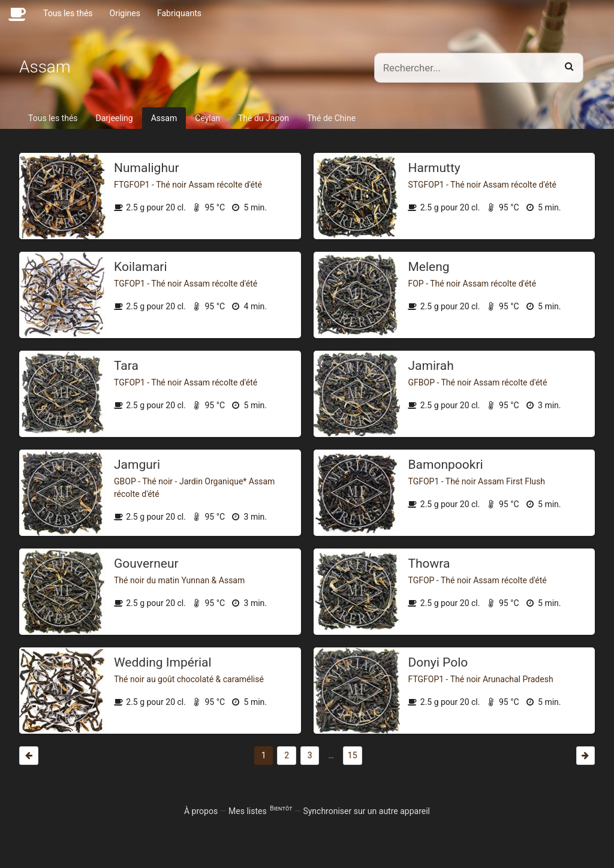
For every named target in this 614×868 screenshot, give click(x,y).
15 (353, 755)
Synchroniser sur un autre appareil (366, 811)
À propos (201, 811)
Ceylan (207, 118)
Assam (164, 118)
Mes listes (260, 811)
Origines (125, 13)
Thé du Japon (264, 118)
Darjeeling (115, 118)
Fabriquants (179, 13)
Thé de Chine (331, 118)
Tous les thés (68, 13)
